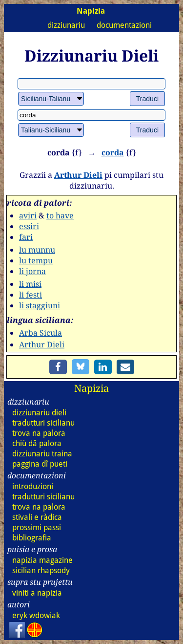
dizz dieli (39, 413)
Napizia (91, 388)
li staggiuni (40, 305)
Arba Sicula (41, 333)
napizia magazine (42, 560)
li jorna (32, 271)
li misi (30, 284)
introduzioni (33, 486)
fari (26, 237)
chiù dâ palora (37, 443)
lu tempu (36, 260)
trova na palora (39, 433)
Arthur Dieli (78, 175)
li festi (30, 295)
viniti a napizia (37, 593)
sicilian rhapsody (41, 570)
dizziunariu (66, 25)
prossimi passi (37, 527)
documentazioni (124, 25)
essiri (29, 226)
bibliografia (32, 538)
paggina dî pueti (40, 464)
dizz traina (42, 454)
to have (60, 215)
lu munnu (37, 250)
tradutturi (43, 423)
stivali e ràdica (37, 517)
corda (113, 152)
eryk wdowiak (36, 615)
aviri (28, 215)
